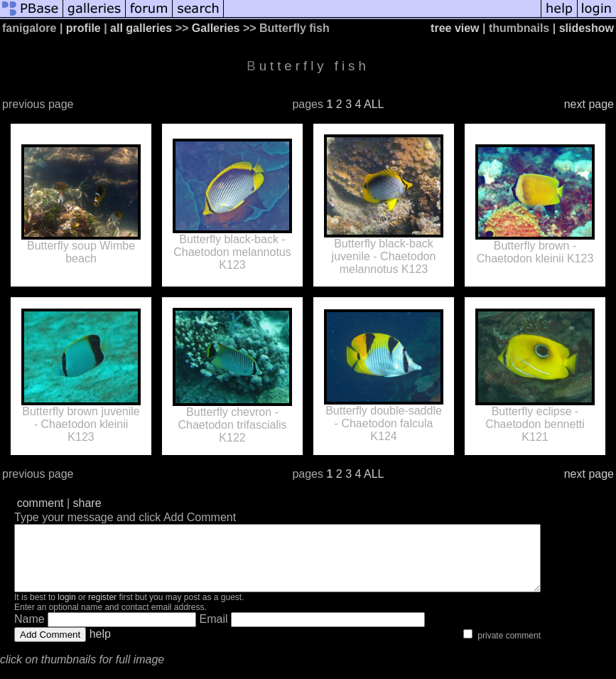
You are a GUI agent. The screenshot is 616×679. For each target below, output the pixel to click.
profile (83, 28)
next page (589, 104)
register (102, 610)
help (100, 647)
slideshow (587, 28)
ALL (374, 104)
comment (40, 503)
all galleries (141, 28)
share (87, 503)
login (66, 610)
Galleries (216, 28)
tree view (455, 28)
